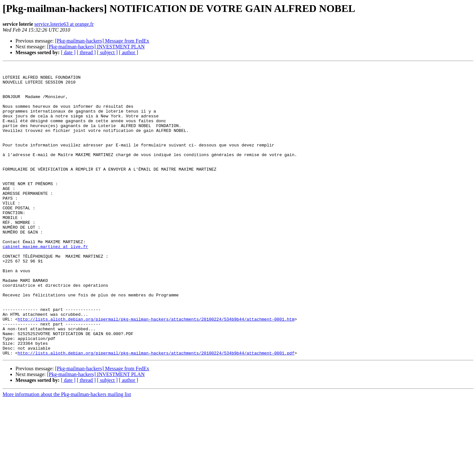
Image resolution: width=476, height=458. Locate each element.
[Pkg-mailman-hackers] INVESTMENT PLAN (96, 47)
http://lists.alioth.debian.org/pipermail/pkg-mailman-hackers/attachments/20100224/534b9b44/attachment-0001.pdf (156, 411)
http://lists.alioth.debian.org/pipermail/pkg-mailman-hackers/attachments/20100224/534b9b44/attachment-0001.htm (156, 370)
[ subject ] (107, 52)
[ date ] (68, 52)
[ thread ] (86, 52)
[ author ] (129, 52)
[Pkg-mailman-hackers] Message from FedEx (102, 41)
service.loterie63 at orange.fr (64, 24)
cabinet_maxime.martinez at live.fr (45, 283)
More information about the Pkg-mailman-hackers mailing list (67, 452)
